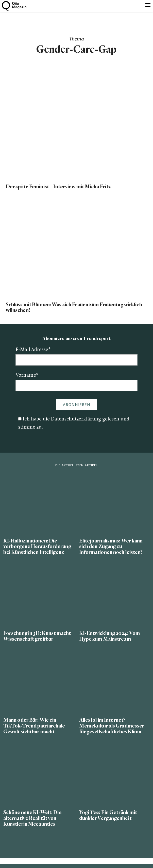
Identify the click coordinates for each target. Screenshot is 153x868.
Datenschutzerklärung (76, 419)
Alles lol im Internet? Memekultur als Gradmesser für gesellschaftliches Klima (112, 726)
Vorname (27, 376)
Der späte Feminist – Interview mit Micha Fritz (58, 187)
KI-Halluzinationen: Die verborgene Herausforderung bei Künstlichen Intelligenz (37, 547)
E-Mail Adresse (33, 350)
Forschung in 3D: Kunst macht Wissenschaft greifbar (37, 636)
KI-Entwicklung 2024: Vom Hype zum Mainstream (110, 636)
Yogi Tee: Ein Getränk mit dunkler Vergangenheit (108, 815)
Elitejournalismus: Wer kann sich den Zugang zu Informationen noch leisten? (111, 547)
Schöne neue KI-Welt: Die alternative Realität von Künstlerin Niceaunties (32, 818)
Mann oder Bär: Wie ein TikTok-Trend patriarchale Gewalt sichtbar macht (34, 726)
